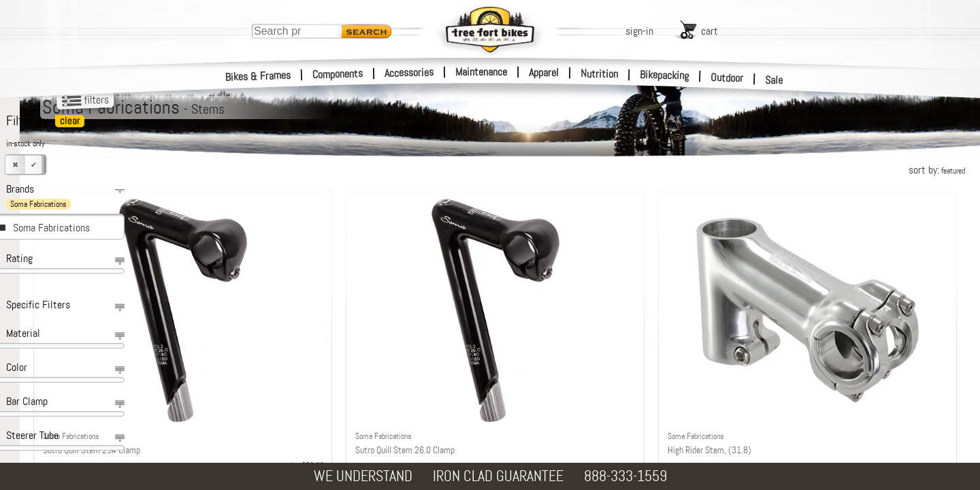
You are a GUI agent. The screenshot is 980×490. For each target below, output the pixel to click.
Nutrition (599, 73)
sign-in (639, 31)
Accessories (409, 72)
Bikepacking (665, 75)
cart (709, 31)
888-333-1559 (625, 476)
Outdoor (727, 78)
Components (338, 74)
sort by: (937, 170)
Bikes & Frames (258, 76)
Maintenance (481, 72)
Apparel (544, 72)
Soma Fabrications (51, 228)
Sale (774, 80)
